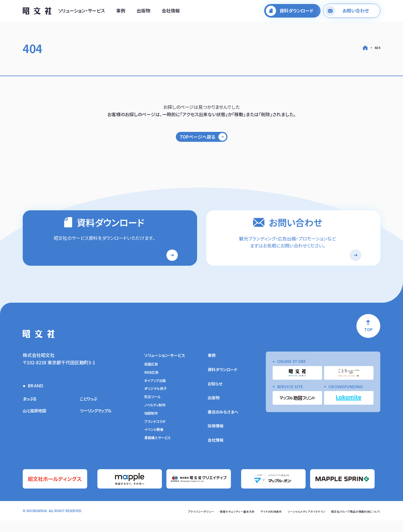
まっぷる (31, 411)
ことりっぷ (90, 411)
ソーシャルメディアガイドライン (293, 522)
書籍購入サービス (157, 450)
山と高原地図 (36, 423)
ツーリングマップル (98, 423)
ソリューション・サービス (82, 12)
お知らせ (215, 396)
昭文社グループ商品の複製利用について (351, 522)
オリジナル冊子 (155, 401)
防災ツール (153, 410)
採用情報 (216, 439)
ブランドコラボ (155, 434)
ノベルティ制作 (155, 418)
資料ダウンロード (223, 382)
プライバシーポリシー (171, 522)
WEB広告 (151, 385)
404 (377, 48)
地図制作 (151, 426)
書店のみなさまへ (223, 425)
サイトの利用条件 (252, 522)
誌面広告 (151, 377)
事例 (121, 12)
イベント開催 (154, 442)
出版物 (143, 12)
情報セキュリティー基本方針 (213, 522)
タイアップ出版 (155, 393)
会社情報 (171, 12)
